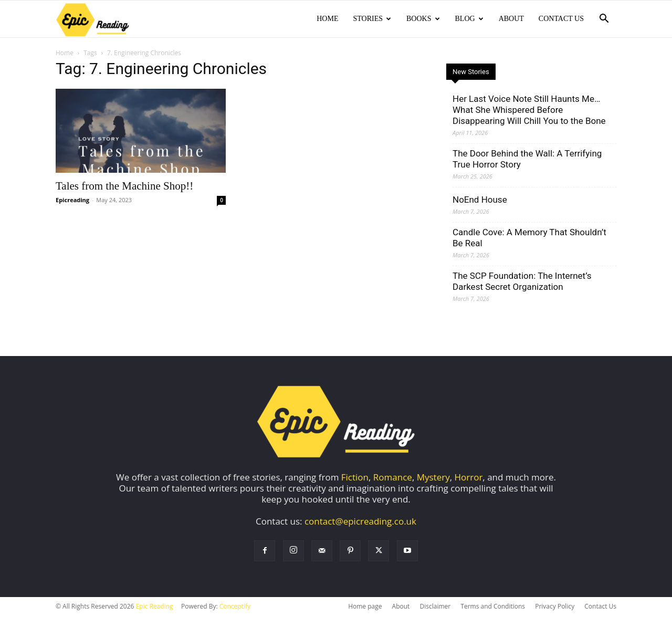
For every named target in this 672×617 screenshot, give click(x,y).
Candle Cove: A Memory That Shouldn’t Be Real (529, 238)
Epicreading (72, 200)
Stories (372, 19)
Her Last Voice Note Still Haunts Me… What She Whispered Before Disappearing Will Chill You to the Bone (529, 110)
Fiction (355, 477)
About (511, 19)
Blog (469, 19)
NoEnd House (480, 200)
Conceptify (235, 606)
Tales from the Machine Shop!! (124, 186)
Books (423, 19)
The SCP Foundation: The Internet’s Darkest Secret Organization (522, 281)
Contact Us (561, 19)
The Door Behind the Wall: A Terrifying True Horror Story (527, 159)
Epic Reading (155, 606)
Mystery (433, 477)
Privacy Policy (555, 606)
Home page (365, 606)
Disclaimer (435, 606)
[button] (604, 19)
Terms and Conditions (493, 606)
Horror (469, 477)
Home (327, 19)
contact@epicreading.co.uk (360, 521)
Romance (393, 477)
